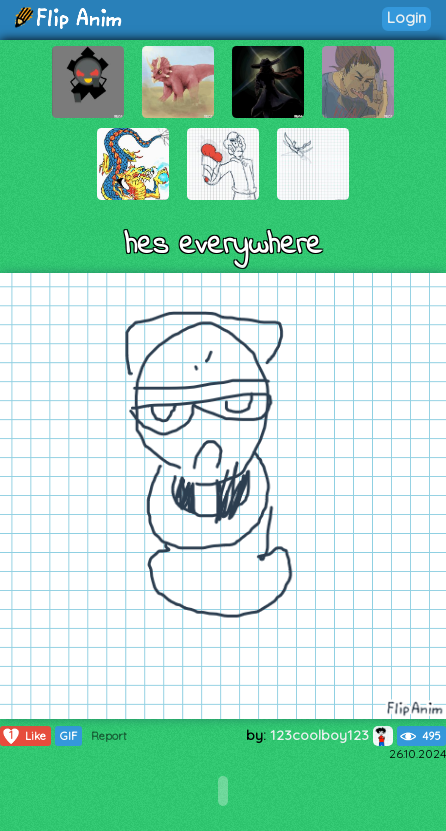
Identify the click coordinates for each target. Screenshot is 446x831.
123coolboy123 (331, 735)
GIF (68, 736)
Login (406, 17)
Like (23, 736)
